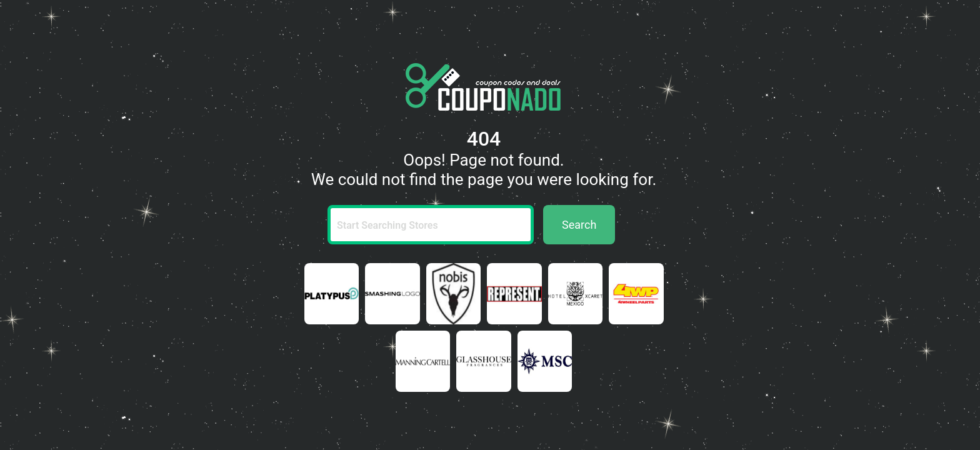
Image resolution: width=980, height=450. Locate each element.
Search (579, 225)
